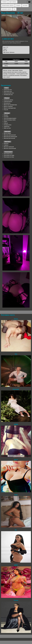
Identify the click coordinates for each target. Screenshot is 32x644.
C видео (18, 5)
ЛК (15, 9)
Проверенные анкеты (8, 5)
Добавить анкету (7, 9)
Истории (25, 5)
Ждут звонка (13, 2)
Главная (4, 2)
